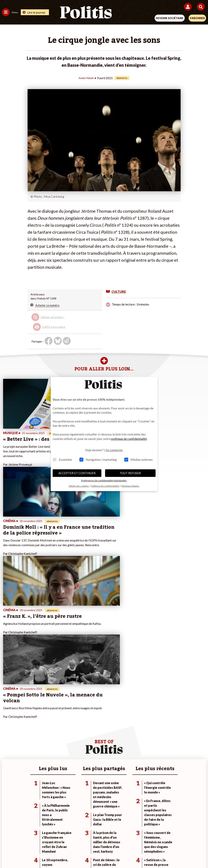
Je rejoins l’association (84, 728)
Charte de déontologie (77, 841)
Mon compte (78, 736)
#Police (143, 719)
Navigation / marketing (98, 459)
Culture (7, 736)
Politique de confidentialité (136, 841)
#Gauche (144, 724)
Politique (7, 719)
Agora (6, 715)
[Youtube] (83, 854)
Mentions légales (45, 841)
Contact (23, 841)
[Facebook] (59, 854)
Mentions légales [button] (130, 486)
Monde (39, 715)
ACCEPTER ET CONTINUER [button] (77, 473)
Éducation (41, 728)
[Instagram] (96, 854)
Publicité (165, 841)
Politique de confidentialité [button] (105, 486)
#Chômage (145, 732)
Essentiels (62, 459)
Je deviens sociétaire (83, 719)
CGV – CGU (105, 841)
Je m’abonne (78, 724)
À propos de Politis (82, 732)
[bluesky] (71, 854)
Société (7, 728)
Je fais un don (78, 715)
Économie (41, 724)
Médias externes (138, 459)
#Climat (143, 715)
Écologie (7, 724)
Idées (5, 732)
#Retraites (145, 728)
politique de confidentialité (129, 439)
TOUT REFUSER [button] (130, 473)
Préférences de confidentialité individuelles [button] (104, 481)
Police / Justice (44, 736)
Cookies (181, 841)
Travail (39, 719)
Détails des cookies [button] (79, 486)
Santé (39, 732)
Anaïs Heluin (86, 78)
